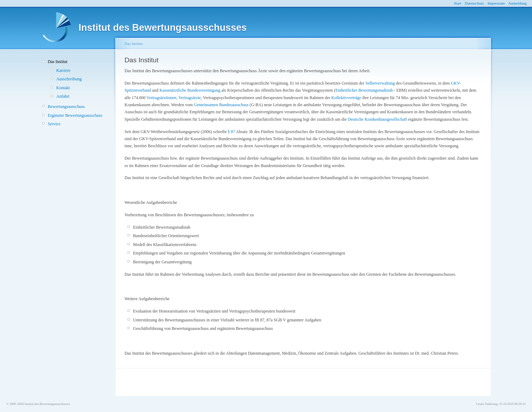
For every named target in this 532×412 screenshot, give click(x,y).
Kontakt (63, 88)
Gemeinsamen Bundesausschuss (221, 105)
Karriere (63, 70)
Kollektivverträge (346, 98)
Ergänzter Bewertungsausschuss (75, 115)
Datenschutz (474, 3)
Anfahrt (63, 96)
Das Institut (58, 62)
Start (458, 3)
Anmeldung (517, 3)
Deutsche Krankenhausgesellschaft (377, 119)
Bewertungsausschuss (66, 107)
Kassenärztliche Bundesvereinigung (190, 90)
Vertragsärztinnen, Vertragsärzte (174, 98)
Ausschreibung (69, 79)
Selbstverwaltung (380, 83)
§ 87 (232, 132)
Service (54, 124)
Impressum (496, 3)
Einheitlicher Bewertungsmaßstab (364, 90)
